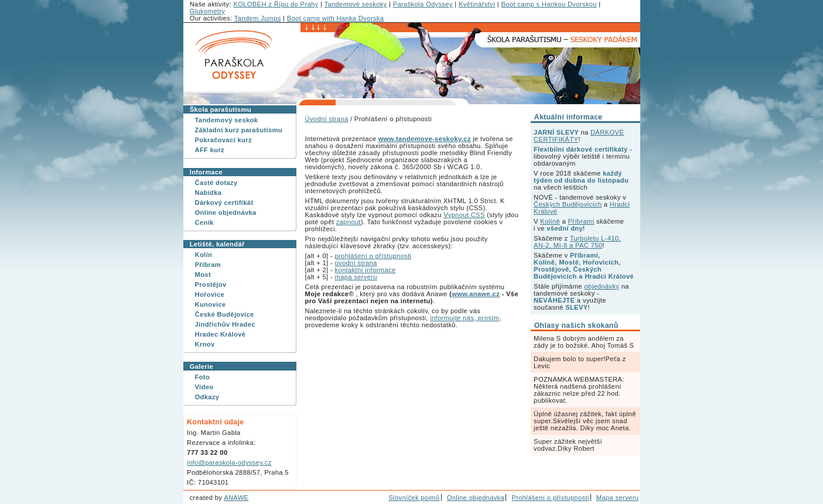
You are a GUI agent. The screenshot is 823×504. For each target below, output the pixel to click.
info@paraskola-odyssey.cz (229, 462)
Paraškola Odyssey (423, 4)
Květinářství (477, 4)
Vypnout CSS (464, 215)
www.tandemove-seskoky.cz (425, 139)
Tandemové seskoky (355, 4)
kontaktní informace (365, 270)
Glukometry (208, 11)
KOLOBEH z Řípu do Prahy (276, 4)
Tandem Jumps (258, 18)
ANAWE (236, 498)
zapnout (349, 222)
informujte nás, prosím (465, 318)
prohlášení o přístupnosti (373, 256)
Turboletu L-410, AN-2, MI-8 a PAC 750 (577, 242)
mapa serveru (356, 277)
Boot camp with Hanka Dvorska (335, 18)
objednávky (602, 286)
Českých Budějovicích (568, 204)
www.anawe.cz (476, 294)
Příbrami (581, 221)
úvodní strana (356, 263)
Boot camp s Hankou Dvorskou (549, 4)
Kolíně (550, 221)
